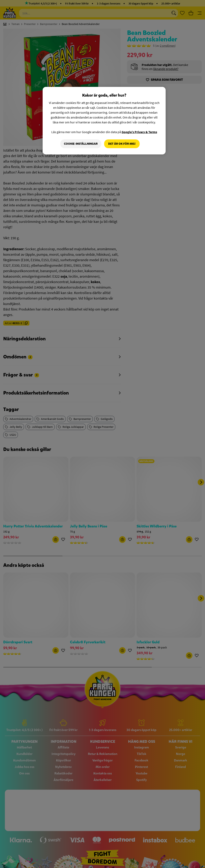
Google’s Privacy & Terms (139, 132)
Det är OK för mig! (122, 144)
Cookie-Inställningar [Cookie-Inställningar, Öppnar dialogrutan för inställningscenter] (81, 144)
